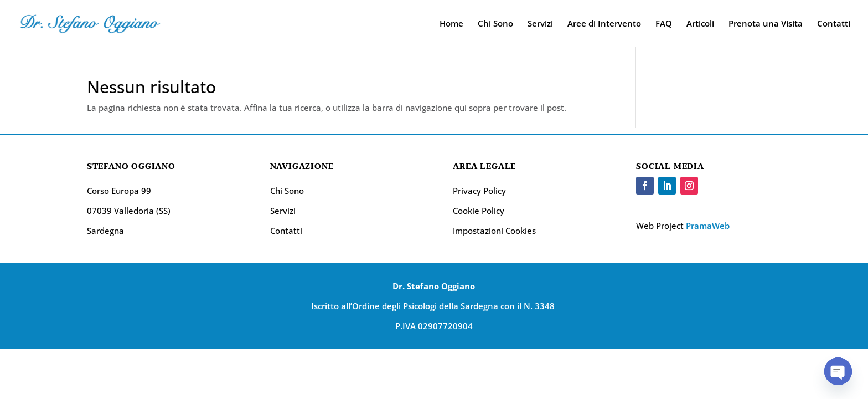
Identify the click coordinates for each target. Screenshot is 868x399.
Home (451, 24)
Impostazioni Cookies (494, 231)
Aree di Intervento (604, 24)
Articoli (700, 24)
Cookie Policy (479, 211)
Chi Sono (495, 24)
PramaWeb (708, 226)
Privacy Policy (479, 191)
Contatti (834, 24)
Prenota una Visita (766, 24)
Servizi (540, 24)
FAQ (664, 24)
